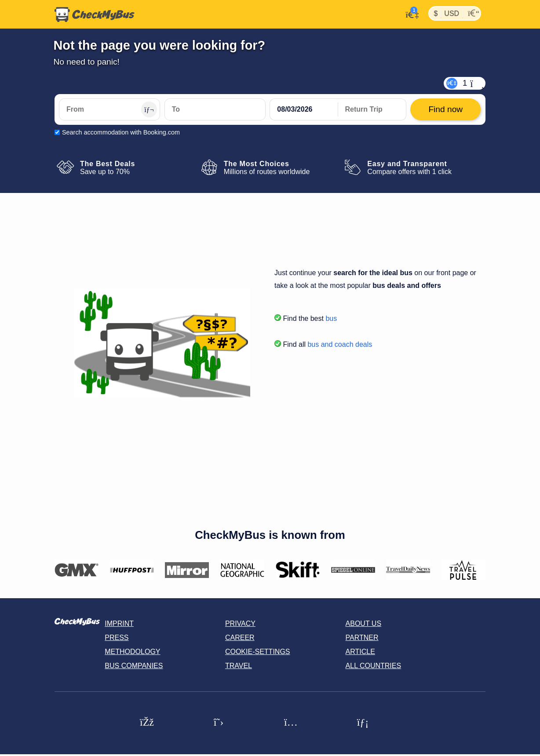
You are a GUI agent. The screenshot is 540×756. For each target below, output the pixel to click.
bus (331, 318)
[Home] (95, 15)
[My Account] (410, 14)
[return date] (372, 109)
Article (360, 652)
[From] (109, 109)
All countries (374, 666)
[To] (215, 109)
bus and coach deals (340, 344)
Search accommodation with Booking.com (121, 132)
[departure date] (304, 109)
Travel (239, 666)
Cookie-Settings (258, 652)
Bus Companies (134, 666)
